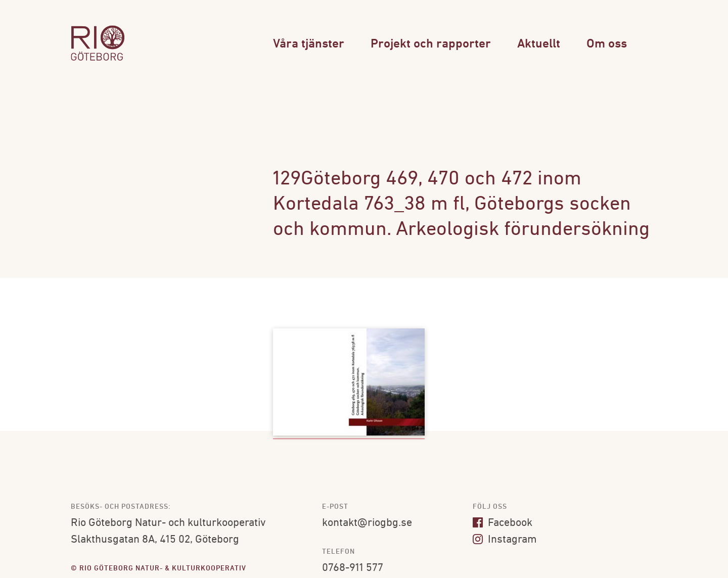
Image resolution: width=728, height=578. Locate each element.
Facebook (503, 523)
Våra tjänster (309, 44)
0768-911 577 (353, 568)
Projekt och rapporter (431, 44)
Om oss (607, 44)
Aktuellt (539, 44)
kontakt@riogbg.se (367, 523)
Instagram (505, 540)
